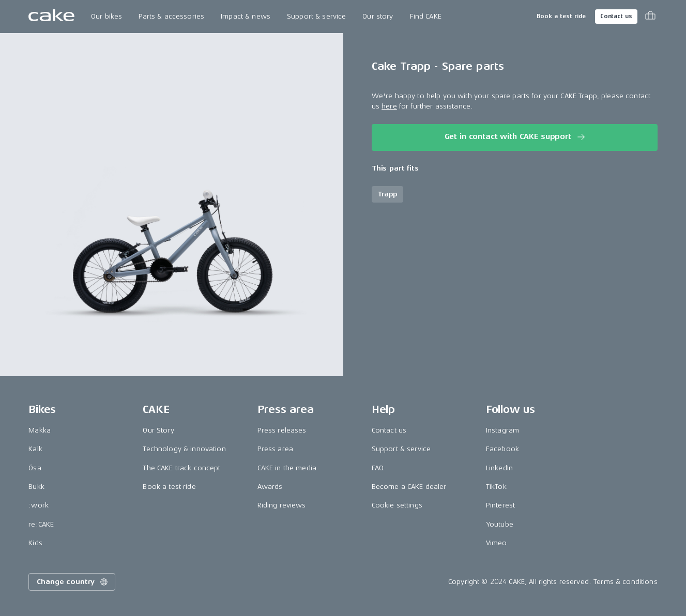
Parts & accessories (171, 16)
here (389, 106)
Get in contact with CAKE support (516, 137)
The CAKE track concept (181, 468)
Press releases (282, 430)
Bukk (36, 487)
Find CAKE (426, 16)
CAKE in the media (287, 468)
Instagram (502, 430)
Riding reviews (282, 505)
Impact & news (246, 16)
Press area (275, 449)
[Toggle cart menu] (650, 17)
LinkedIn (499, 468)
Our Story (158, 430)
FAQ (378, 468)
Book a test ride (561, 16)
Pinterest (500, 505)
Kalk (35, 449)
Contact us (616, 16)
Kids (35, 543)
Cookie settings (397, 505)
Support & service (316, 16)
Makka (40, 430)
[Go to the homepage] (51, 17)
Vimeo (497, 543)
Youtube (500, 524)
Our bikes (106, 16)
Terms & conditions (626, 582)
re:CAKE (41, 524)
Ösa (35, 468)
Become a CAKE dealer (409, 487)
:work (39, 505)
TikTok (496, 487)
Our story (378, 16)
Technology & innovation (184, 449)
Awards (270, 487)
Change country (73, 582)
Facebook (502, 449)
